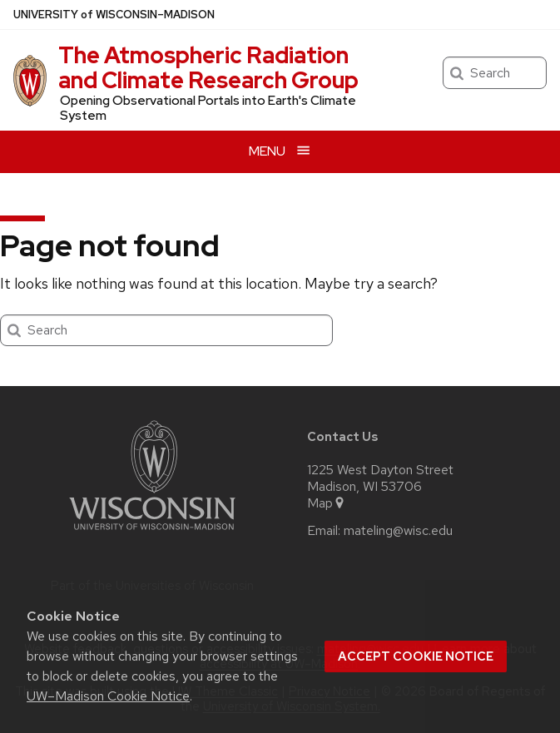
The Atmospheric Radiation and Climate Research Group (208, 67)
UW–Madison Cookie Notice (108, 696)
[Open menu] (280, 152)
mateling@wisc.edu (398, 531)
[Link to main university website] (152, 533)
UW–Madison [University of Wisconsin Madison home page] (114, 15)
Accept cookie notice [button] (416, 656)
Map (327, 503)
